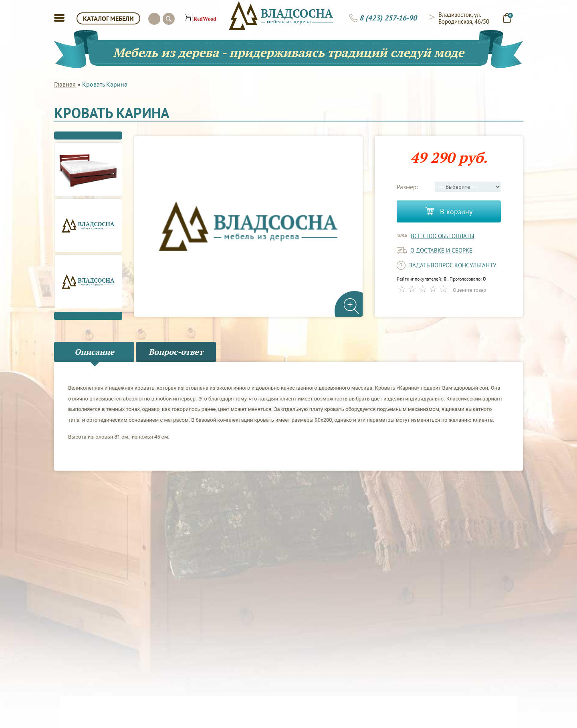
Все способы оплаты (443, 236)
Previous (88, 135)
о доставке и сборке (441, 250)
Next (88, 316)
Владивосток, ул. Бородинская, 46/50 (464, 18)
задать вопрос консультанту (453, 265)
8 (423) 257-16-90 (388, 18)
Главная (65, 84)
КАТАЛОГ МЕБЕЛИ (108, 18)
